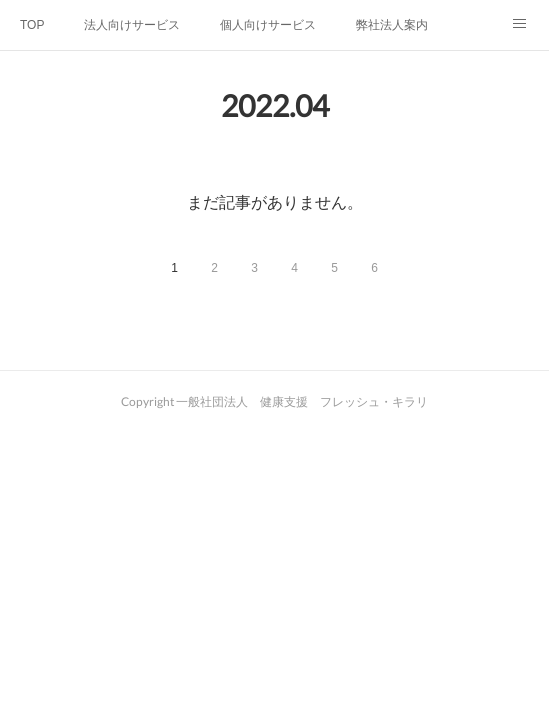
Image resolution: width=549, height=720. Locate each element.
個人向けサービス (268, 25)
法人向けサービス (132, 25)
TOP (32, 25)
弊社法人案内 (392, 25)
